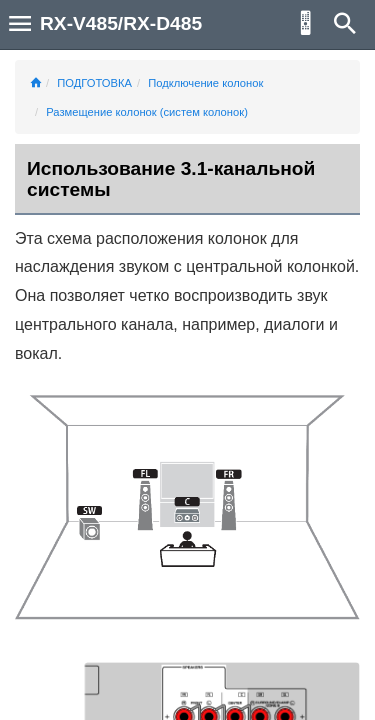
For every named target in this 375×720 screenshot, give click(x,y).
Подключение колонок (205, 83)
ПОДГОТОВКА (94, 83)
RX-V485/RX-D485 (121, 23)
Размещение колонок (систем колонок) (147, 112)
